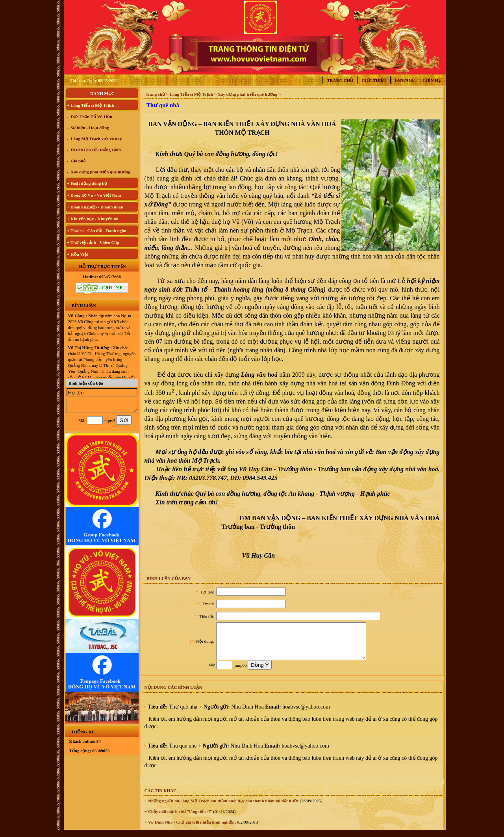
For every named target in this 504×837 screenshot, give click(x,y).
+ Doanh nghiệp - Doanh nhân (95, 207)
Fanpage (405, 80)
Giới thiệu (374, 80)
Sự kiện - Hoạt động (89, 128)
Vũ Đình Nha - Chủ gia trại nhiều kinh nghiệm (191, 829)
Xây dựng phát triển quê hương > (249, 94)
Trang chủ (340, 80)
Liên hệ (432, 80)
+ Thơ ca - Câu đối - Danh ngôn (97, 231)
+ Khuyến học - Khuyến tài (93, 219)
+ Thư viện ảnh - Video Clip (93, 242)
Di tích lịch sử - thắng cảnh (95, 150)
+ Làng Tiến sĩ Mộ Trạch (91, 105)
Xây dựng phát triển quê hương (100, 172)
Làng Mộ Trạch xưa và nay (96, 139)
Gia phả (78, 161)
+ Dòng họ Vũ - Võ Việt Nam (94, 195)
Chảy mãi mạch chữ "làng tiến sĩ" (179, 818)
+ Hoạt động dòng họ (87, 183)
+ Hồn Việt (78, 254)
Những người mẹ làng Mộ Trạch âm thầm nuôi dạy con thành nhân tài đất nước (223, 808)
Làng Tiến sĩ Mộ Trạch (192, 94)
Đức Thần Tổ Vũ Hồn (91, 117)
